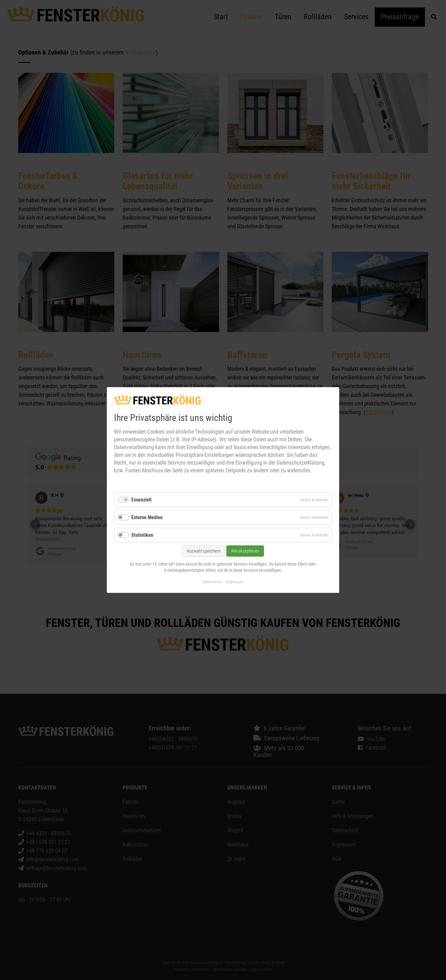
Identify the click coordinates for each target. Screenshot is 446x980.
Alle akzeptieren (245, 551)
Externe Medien (147, 517)
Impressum (235, 582)
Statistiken (142, 535)
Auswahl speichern (204, 551)
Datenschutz (212, 582)
